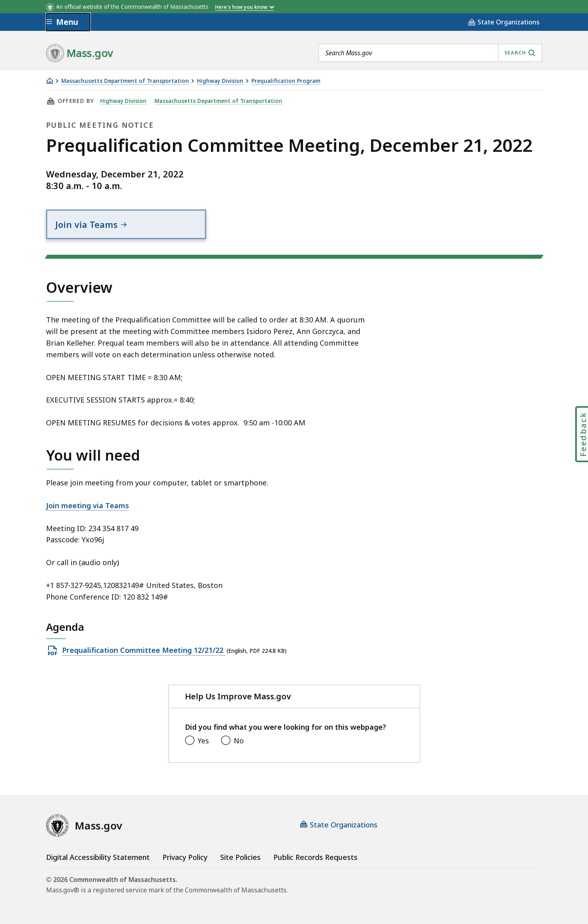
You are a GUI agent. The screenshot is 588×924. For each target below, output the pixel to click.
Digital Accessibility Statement (98, 857)
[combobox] (430, 53)
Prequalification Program (286, 81)
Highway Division (220, 81)
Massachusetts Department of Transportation (125, 81)
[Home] (50, 81)
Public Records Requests (315, 857)
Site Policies (240, 857)
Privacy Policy (185, 857)
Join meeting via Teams (87, 505)
